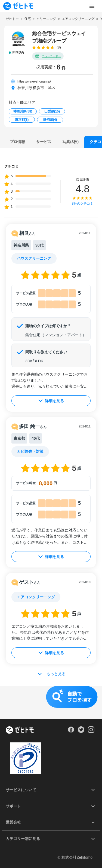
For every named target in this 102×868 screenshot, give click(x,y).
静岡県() (50, 120)
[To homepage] (18, 6)
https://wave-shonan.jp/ (34, 81)
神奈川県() (23, 111)
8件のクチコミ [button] (83, 204)
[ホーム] (20, 730)
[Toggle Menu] (92, 6)
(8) (59, 47)
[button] (51, 702)
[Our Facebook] (71, 732)
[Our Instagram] (91, 732)
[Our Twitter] (81, 732)
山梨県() (52, 111)
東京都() (22, 120)
